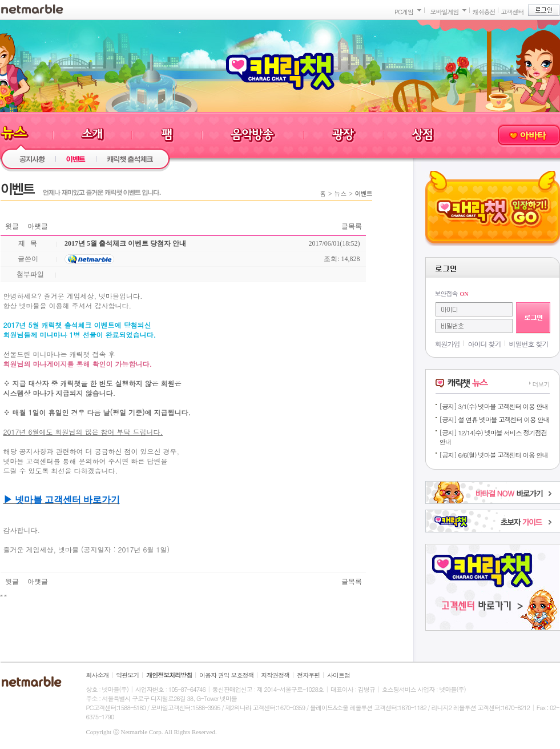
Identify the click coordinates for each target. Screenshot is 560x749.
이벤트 (364, 193)
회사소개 (98, 675)
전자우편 (308, 675)
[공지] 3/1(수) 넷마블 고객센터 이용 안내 (494, 406)
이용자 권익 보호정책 (226, 675)
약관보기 (127, 675)
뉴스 (340, 193)
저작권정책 (275, 675)
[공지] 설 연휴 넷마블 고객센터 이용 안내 (494, 419)
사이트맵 (339, 675)
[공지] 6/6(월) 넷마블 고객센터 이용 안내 (494, 455)
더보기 (541, 384)
